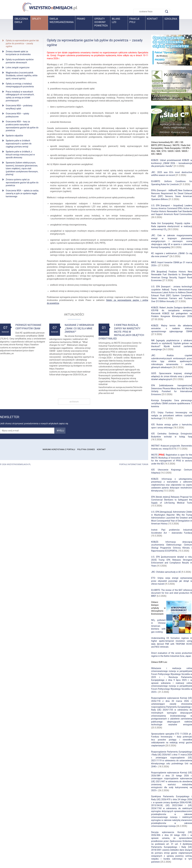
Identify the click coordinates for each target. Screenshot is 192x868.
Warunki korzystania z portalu (59, 449)
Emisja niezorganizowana (62, 20)
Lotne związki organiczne (18, 67)
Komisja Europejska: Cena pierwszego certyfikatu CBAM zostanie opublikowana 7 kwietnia (172, 403)
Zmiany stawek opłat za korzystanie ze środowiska (18, 53)
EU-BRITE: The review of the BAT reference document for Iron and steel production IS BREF (172, 593)
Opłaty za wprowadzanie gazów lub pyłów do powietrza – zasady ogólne (22, 43)
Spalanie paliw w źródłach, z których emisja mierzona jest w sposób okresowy (20, 155)
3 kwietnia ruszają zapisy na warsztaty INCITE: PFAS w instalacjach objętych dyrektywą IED (121, 332)
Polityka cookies (86, 449)
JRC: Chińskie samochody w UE (166, 572)
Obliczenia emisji (21, 20)
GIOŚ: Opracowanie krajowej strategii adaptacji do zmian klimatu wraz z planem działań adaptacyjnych (172, 376)
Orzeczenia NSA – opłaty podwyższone (17, 115)
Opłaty (36, 19)
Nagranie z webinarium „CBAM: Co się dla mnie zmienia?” (79, 328)
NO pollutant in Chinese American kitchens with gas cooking (158, 626)
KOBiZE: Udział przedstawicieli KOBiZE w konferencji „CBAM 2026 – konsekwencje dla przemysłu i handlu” (172, 163)
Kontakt (152, 19)
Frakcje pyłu (134, 20)
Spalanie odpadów (14, 136)
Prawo (81, 19)
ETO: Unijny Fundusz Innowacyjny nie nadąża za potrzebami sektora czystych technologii (172, 415)
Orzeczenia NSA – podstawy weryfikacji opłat (19, 107)
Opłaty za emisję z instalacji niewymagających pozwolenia (20, 85)
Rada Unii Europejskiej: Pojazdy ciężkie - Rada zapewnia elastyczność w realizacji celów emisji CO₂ (172, 226)
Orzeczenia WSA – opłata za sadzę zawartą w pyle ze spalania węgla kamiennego (22, 193)
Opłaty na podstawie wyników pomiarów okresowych (20, 61)
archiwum (74, 402)
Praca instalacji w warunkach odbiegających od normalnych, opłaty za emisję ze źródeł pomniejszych (20, 96)
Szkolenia (171, 19)
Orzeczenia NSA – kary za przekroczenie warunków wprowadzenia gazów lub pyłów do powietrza (22, 126)
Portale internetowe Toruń (134, 464)
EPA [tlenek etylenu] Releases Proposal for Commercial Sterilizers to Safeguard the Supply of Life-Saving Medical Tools (172, 500)
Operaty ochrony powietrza (101, 22)
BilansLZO (116, 20)
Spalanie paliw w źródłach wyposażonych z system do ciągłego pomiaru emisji (19, 144)
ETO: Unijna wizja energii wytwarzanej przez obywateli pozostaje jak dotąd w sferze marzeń (172, 581)
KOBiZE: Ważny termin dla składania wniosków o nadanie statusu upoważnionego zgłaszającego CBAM (172, 328)
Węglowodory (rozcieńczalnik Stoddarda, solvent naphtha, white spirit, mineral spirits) (22, 76)
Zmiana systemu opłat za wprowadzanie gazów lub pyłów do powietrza (22, 182)
